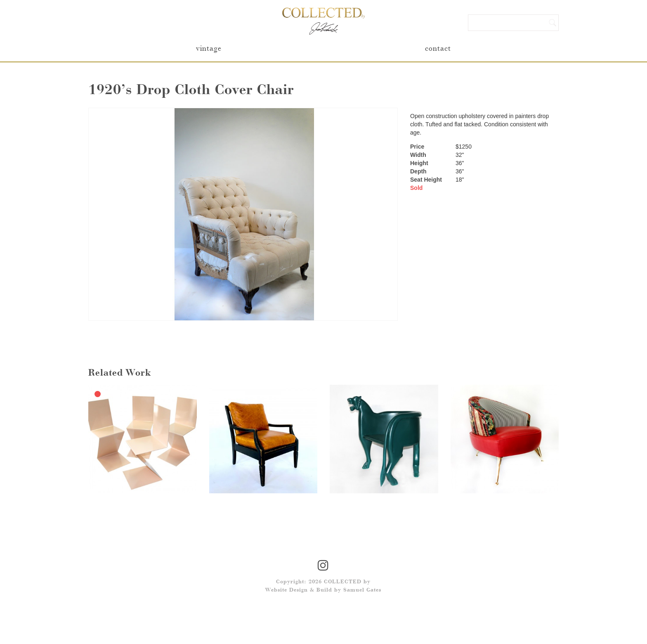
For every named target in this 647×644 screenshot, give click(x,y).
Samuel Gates (362, 590)
